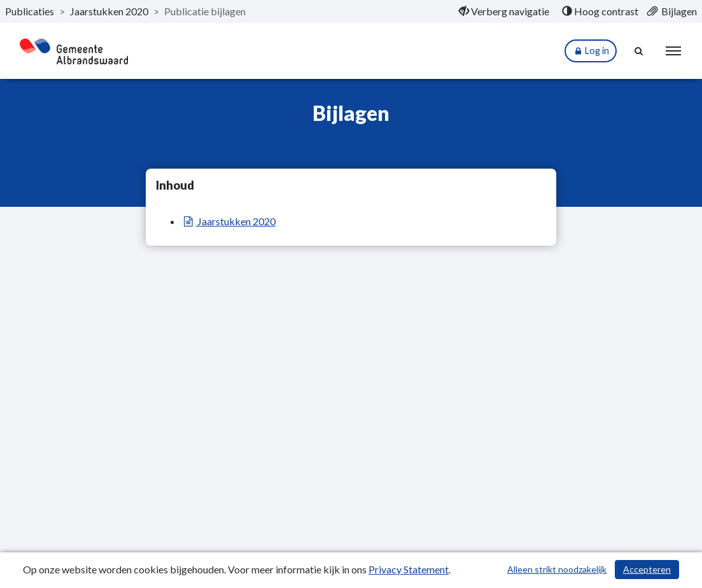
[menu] (673, 51)
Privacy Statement (409, 569)
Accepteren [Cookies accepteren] (647, 569)
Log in (591, 51)
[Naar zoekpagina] (639, 51)
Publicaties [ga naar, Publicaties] (30, 11)
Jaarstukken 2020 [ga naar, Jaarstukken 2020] (109, 11)
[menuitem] (504, 11)
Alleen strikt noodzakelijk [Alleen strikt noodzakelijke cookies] (557, 569)
